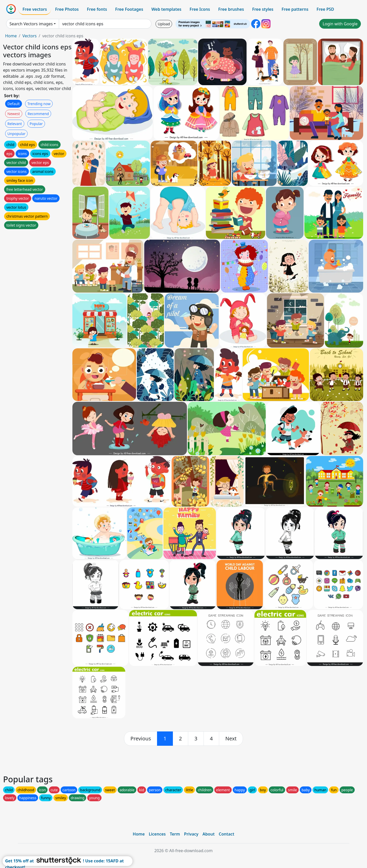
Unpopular (16, 134)
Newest (14, 114)
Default (14, 104)
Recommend (38, 114)
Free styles (263, 9)
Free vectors (35, 9)
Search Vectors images (31, 24)
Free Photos (67, 9)
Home (11, 36)
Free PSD (325, 9)
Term (175, 834)
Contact (226, 834)
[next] (231, 739)
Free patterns (295, 9)
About (209, 834)
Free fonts (97, 9)
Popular (36, 124)
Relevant (15, 124)
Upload (164, 24)
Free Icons (200, 9)
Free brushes (231, 9)
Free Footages (129, 9)
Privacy (191, 834)
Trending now (39, 104)
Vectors (29, 36)
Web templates (166, 9)
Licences (157, 834)
